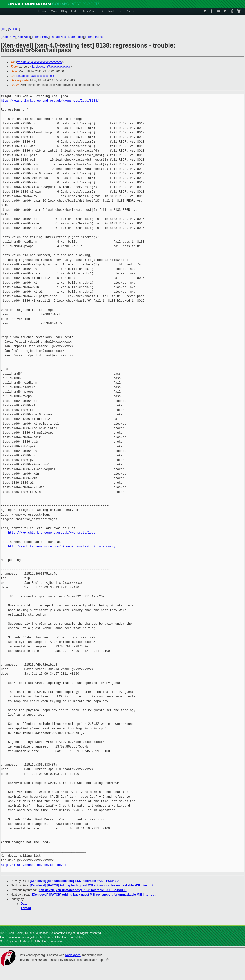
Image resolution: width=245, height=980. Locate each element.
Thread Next (58, 37)
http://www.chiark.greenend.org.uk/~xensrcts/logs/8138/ (50, 101)
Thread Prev (40, 37)
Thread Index (94, 37)
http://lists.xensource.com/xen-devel (33, 865)
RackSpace (73, 955)
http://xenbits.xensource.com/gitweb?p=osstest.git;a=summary (62, 546)
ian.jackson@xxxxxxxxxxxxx (51, 67)
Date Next (23, 37)
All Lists (14, 29)
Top (4, 29)
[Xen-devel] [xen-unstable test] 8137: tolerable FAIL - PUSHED (74, 881)
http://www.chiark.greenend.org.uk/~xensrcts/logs (52, 533)
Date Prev (8, 37)
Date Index (76, 37)
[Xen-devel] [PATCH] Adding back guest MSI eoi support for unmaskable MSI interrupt (91, 885)
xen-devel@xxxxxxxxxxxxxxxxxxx (40, 62)
